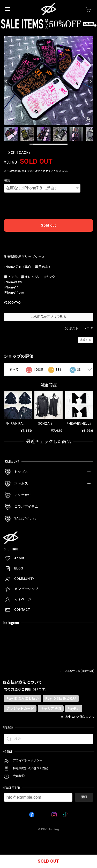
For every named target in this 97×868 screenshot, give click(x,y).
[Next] (91, 81)
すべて (14, 370)
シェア (88, 328)
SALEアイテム (25, 518)
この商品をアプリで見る (48, 317)
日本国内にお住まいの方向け (49, 240)
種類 (7, 181)
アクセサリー (24, 495)
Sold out (48, 225)
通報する (85, 340)
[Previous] (6, 81)
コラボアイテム (26, 507)
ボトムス (21, 483)
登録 (84, 797)
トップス (21, 472)
